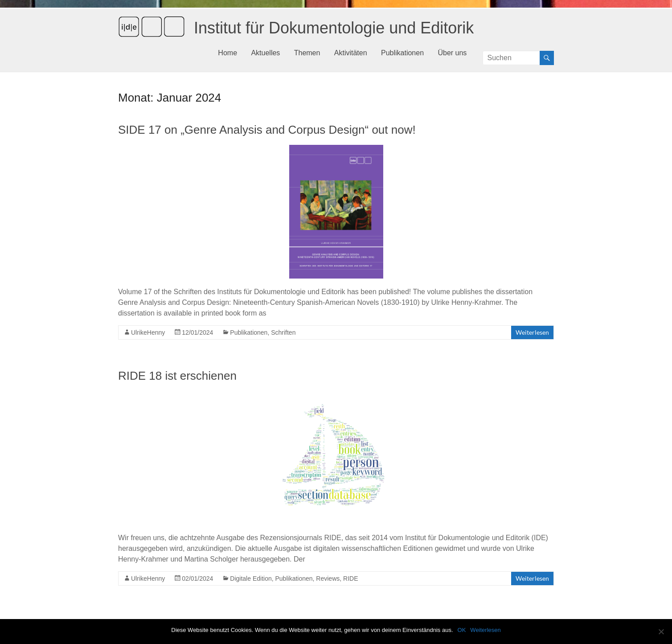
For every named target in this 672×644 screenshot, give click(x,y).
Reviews (328, 578)
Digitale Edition (251, 578)
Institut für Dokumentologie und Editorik (334, 28)
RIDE (350, 578)
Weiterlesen (532, 332)
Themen (307, 53)
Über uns (452, 53)
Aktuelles (265, 53)
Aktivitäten (351, 53)
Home (227, 53)
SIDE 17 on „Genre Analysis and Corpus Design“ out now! (267, 130)
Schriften (283, 332)
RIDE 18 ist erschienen (177, 376)
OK (462, 630)
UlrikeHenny (148, 332)
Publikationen (402, 53)
